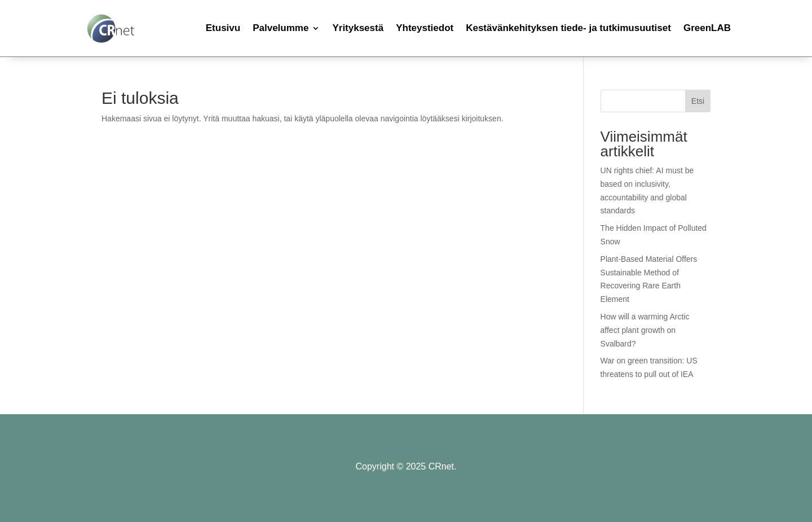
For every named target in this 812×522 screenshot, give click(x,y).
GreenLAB (707, 28)
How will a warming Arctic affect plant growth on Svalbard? (645, 330)
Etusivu (223, 28)
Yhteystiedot (425, 28)
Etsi (698, 101)
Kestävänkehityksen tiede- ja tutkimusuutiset (568, 28)
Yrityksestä (358, 28)
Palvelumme (281, 28)
